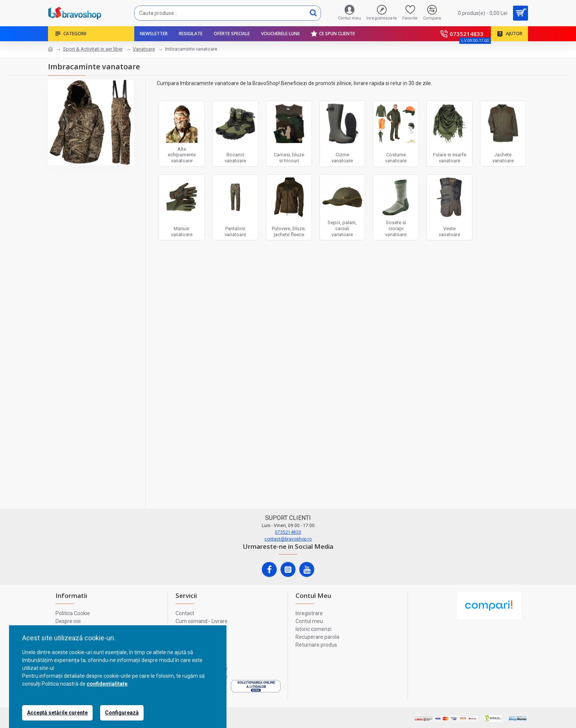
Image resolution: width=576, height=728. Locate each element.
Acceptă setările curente (57, 713)
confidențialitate (107, 684)
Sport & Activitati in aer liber (93, 49)
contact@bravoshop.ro (288, 539)
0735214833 (288, 532)
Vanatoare (144, 49)
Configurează (122, 713)
